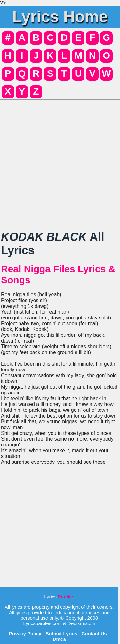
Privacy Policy (25, 634)
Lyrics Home (60, 17)
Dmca (59, 639)
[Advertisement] (60, 163)
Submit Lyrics (61, 634)
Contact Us (94, 634)
